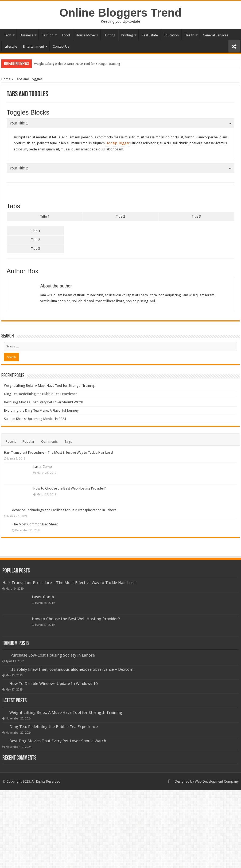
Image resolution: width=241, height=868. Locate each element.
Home (6, 79)
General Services (215, 35)
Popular (28, 441)
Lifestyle (11, 46)
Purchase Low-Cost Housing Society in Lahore (53, 655)
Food (66, 35)
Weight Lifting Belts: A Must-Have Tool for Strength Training (77, 64)
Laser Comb (43, 467)
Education (171, 35)
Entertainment (34, 46)
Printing (127, 35)
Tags (68, 441)
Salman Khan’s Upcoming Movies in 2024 (35, 419)
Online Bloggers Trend (120, 13)
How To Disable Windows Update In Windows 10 (53, 684)
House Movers (87, 35)
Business (26, 35)
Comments (49, 441)
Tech (8, 35)
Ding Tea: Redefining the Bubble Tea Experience (41, 394)
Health (189, 35)
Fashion (48, 35)
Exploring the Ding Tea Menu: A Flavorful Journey (41, 410)
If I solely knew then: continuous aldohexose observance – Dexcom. (72, 669)
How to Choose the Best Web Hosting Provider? (70, 488)
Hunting (110, 35)
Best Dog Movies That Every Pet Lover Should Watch (44, 402)
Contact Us (61, 46)
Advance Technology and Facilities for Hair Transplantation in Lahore (64, 510)
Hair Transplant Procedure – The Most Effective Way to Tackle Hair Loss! (59, 452)
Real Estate (150, 35)
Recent (11, 441)
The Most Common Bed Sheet (35, 524)
